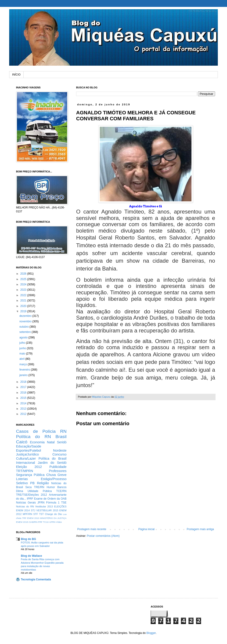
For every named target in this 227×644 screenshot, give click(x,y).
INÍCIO (16, 75)
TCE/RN (61, 491)
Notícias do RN (25, 506)
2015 (24, 398)
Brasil (61, 437)
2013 (24, 409)
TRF (24, 518)
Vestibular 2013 (44, 506)
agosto (24, 337)
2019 (24, 311)
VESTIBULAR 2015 (47, 510)
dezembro (26, 316)
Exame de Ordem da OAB (50, 499)
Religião (43, 483)
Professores (58, 471)
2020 (24, 306)
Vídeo (59, 522)
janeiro (24, 375)
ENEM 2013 (33, 518)
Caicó (22, 442)
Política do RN (33, 437)
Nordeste (60, 450)
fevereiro (25, 370)
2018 (24, 382)
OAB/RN (33, 522)
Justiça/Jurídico (27, 454)
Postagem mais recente (92, 529)
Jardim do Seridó (52, 463)
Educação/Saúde (29, 446)
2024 (24, 284)
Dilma (20, 491)
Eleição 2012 (29, 467)
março (24, 364)
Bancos (62, 487)
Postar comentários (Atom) (103, 536)
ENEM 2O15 (22, 522)
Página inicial (146, 529)
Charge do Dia (53, 514)
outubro (24, 327)
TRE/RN (39, 487)
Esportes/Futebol (29, 450)
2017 (24, 387)
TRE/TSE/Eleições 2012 (32, 495)
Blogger (151, 633)
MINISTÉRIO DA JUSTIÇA (53, 518)
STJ (33, 510)
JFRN (41, 503)
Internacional (25, 463)
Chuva (51, 475)
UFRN (52, 522)
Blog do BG (28, 539)
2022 (24, 295)
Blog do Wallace (31, 556)
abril (22, 359)
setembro (25, 332)
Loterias (22, 479)
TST (41, 514)
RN (63, 431)
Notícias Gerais (26, 503)
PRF (40, 522)
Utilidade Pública (40, 491)
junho (23, 348)
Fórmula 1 (53, 503)
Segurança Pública (30, 475)
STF (36, 514)
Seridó (62, 442)
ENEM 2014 (23, 510)
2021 (24, 301)
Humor (51, 487)
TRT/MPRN (25, 471)
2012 (24, 414)
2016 (24, 393)
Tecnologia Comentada (36, 579)
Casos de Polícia (36, 431)
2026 (24, 274)
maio (23, 354)
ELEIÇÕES (60, 506)
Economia (37, 442)
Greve (62, 475)
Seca (28, 487)
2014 (24, 403)
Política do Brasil (53, 458)
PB (32, 483)
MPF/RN (27, 514)
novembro (26, 321)
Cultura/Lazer (26, 458)
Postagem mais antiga (200, 529)
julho (23, 343)
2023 (24, 290)
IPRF (30, 499)
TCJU (46, 522)
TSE (64, 503)
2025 (24, 279)
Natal (51, 442)
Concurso (59, 454)
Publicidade (58, 467)
